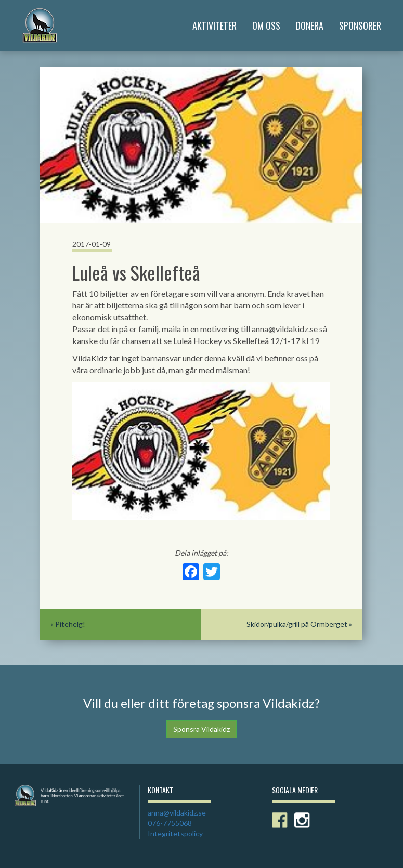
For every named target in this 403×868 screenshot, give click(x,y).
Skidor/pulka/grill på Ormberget (297, 624)
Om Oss (266, 25)
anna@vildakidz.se (177, 813)
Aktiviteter (214, 25)
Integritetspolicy (175, 833)
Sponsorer (360, 25)
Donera (310, 25)
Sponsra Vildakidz (201, 729)
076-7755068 (170, 823)
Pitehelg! (70, 624)
